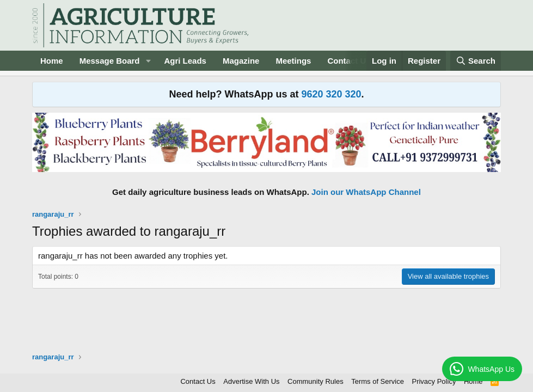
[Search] (476, 61)
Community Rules (315, 381)
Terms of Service (378, 381)
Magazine (241, 61)
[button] (148, 61)
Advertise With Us (251, 381)
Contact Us (198, 381)
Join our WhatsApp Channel (366, 192)
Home (52, 61)
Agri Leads (185, 61)
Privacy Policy (434, 381)
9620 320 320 (331, 94)
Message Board (110, 61)
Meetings (293, 61)
